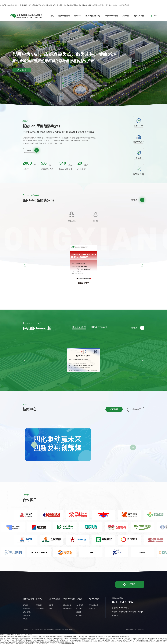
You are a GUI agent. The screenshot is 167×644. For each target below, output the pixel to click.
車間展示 (25, 619)
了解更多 (28, 150)
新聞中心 (77, 16)
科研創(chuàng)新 (111, 16)
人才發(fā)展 (80, 605)
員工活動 (79, 609)
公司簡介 (25, 605)
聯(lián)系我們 (139, 16)
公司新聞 (114, 409)
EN (155, 16)
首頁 (52, 16)
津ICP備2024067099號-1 (66, 629)
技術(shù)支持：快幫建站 (135, 629)
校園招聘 (79, 612)
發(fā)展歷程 (26, 609)
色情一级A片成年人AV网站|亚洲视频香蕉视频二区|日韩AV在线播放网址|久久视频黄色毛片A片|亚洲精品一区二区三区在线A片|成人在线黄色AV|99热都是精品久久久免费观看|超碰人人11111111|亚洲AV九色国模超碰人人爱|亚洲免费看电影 (72, 639)
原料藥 (51, 605)
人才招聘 (79, 615)
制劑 (51, 609)
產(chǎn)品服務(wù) (93, 16)
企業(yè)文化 (27, 612)
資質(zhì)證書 (79, 327)
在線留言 (92, 609)
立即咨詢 (130, 584)
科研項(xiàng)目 (99, 327)
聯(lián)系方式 (94, 605)
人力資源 (126, 16)
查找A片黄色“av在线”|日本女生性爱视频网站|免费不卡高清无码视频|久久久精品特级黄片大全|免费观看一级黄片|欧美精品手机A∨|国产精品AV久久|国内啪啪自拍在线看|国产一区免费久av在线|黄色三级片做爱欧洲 (64, 5)
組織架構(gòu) (27, 615)
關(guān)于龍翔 (64, 16)
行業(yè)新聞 (136, 409)
